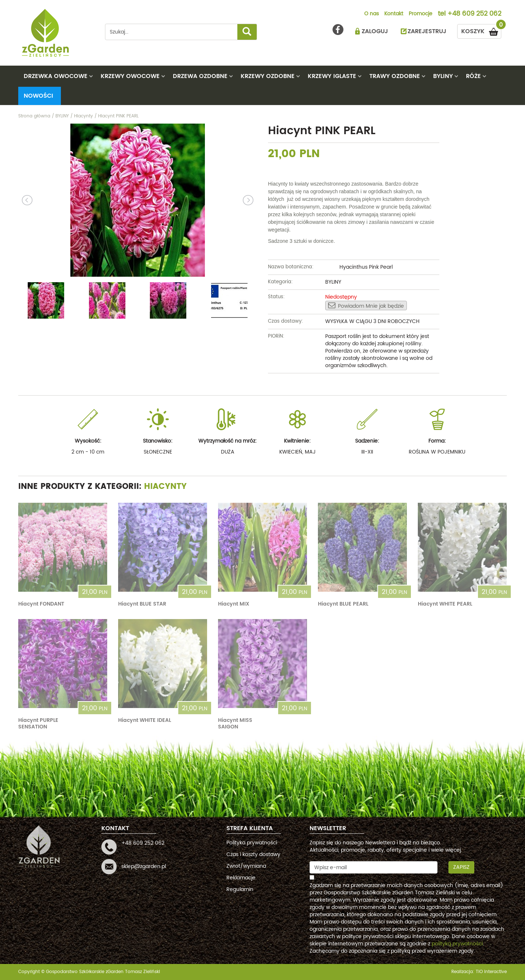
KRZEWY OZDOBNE (268, 76)
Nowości (38, 96)
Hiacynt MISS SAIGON (235, 724)
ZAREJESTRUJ (427, 31)
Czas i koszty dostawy (253, 854)
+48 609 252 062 (474, 14)
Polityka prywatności (252, 843)
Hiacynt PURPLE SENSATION (38, 724)
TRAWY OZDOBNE (395, 76)
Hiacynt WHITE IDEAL (145, 720)
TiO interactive (491, 972)
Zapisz (461, 867)
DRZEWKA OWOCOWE (56, 76)
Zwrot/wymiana (246, 866)
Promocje (421, 14)
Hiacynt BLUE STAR (142, 604)
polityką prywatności (457, 944)
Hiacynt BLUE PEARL (343, 604)
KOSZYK (481, 30)
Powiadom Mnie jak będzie (366, 306)
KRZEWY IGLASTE (332, 76)
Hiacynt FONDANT (41, 604)
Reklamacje (241, 878)
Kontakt (394, 14)
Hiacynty (165, 487)
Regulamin (240, 889)
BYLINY (443, 76)
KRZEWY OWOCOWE (130, 76)
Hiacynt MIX (234, 604)
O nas (372, 14)
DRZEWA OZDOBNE (200, 76)
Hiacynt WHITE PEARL (445, 604)
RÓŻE (473, 76)
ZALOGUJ (375, 31)
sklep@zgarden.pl (144, 866)
